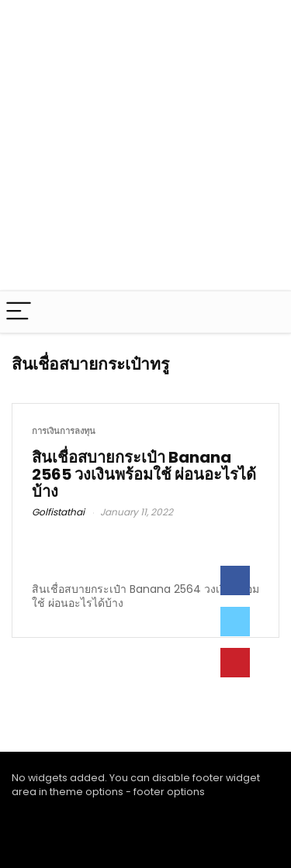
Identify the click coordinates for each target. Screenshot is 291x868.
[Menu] (19, 312)
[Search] (267, 312)
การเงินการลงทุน (64, 431)
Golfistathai (58, 512)
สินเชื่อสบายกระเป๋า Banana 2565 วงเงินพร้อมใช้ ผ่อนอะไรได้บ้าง (144, 474)
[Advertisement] (145, 145)
